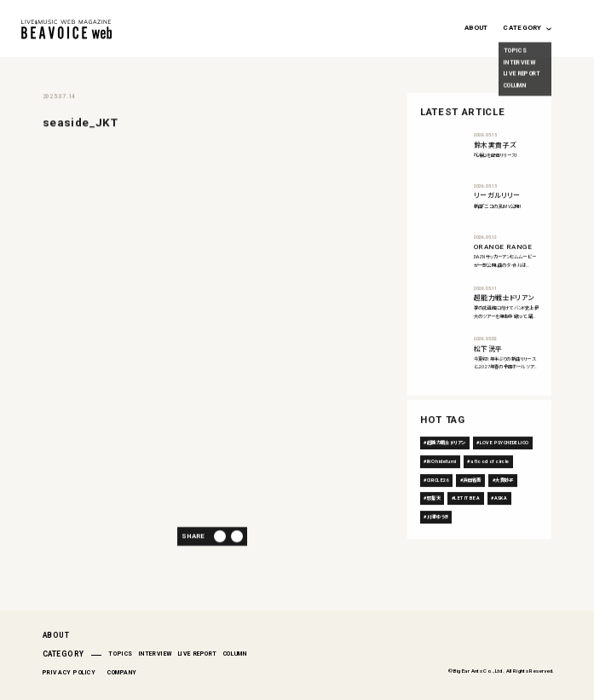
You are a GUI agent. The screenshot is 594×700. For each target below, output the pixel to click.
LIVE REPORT (198, 654)
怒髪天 (434, 525)
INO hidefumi (442, 489)
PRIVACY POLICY (69, 673)
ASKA (501, 525)
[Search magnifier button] (570, 25)
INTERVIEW (156, 654)
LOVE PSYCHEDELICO (505, 470)
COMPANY (122, 673)
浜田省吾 (472, 506)
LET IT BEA (467, 525)
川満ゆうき (438, 544)
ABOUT (476, 28)
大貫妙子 (505, 506)
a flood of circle (490, 489)
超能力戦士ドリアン (447, 470)
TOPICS (120, 654)
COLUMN (235, 654)
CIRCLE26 (438, 506)
